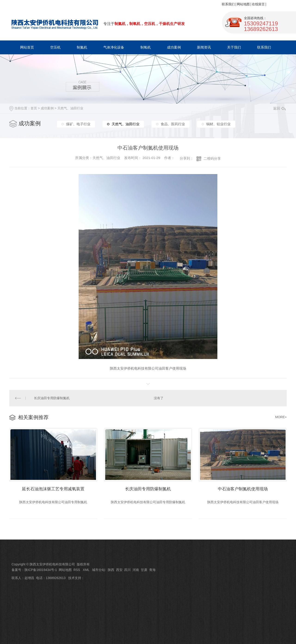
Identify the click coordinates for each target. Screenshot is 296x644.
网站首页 (27, 47)
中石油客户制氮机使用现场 (243, 489)
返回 (279, 108)
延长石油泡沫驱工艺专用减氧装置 (53, 489)
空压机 (55, 47)
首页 (34, 108)
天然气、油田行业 (70, 108)
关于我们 (234, 47)
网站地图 (243, 4)
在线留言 (258, 4)
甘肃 (144, 570)
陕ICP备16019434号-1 (41, 570)
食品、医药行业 (173, 124)
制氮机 (82, 47)
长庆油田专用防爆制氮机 (52, 398)
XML (86, 570)
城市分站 (99, 570)
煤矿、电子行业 (78, 124)
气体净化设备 (114, 47)
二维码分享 (212, 158)
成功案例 (174, 47)
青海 (152, 570)
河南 (136, 570)
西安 (119, 570)
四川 (127, 570)
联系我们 (228, 4)
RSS (77, 570)
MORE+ (281, 417)
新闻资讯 (204, 47)
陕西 (111, 570)
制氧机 (146, 47)
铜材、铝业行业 (218, 124)
